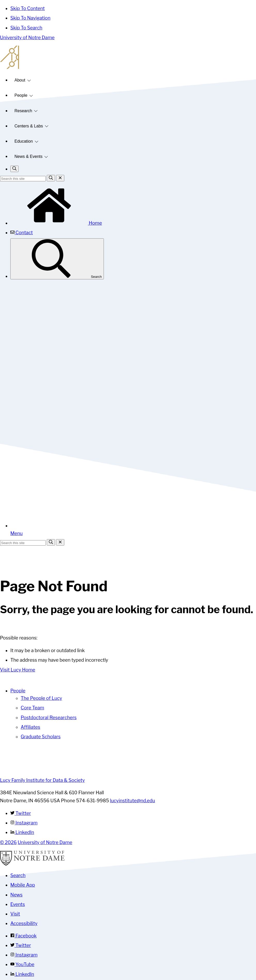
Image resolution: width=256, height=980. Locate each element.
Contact (22, 233)
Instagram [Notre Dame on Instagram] (24, 955)
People (21, 95)
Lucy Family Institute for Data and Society (128, 57)
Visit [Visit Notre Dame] (15, 914)
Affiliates (30, 727)
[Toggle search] (14, 169)
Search (57, 259)
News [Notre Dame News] (16, 895)
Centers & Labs (29, 126)
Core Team (32, 708)
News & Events (28, 156)
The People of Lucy (41, 698)
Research (23, 111)
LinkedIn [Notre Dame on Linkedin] (22, 974)
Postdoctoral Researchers (49, 718)
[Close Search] (60, 178)
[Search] (51, 178)
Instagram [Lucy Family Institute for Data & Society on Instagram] (24, 823)
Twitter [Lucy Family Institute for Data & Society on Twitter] (21, 813)
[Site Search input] (23, 179)
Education (24, 141)
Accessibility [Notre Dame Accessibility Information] (24, 923)
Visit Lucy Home (18, 670)
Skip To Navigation (30, 18)
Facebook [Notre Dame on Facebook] (24, 936)
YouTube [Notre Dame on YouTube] (22, 964)
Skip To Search (26, 28)
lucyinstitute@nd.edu (133, 801)
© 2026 (8, 842)
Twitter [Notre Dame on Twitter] (21, 945)
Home (56, 223)
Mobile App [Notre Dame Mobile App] (23, 885)
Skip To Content (28, 8)
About (20, 80)
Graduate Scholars (41, 737)
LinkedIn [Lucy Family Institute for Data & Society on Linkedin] (22, 832)
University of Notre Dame (27, 38)
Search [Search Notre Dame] (18, 875)
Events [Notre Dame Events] (18, 904)
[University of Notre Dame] (32, 864)
